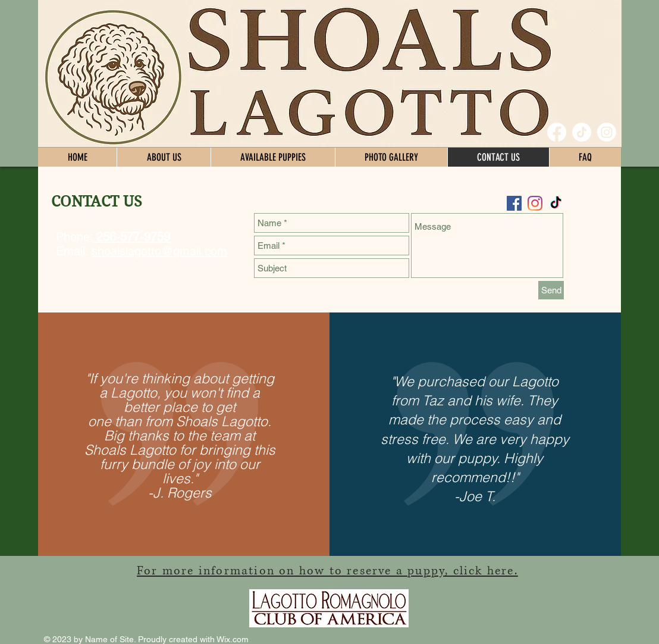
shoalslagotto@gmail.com (159, 251)
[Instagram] (607, 132)
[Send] (551, 290)
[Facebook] (557, 132)
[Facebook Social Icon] (514, 203)
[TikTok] (582, 132)
